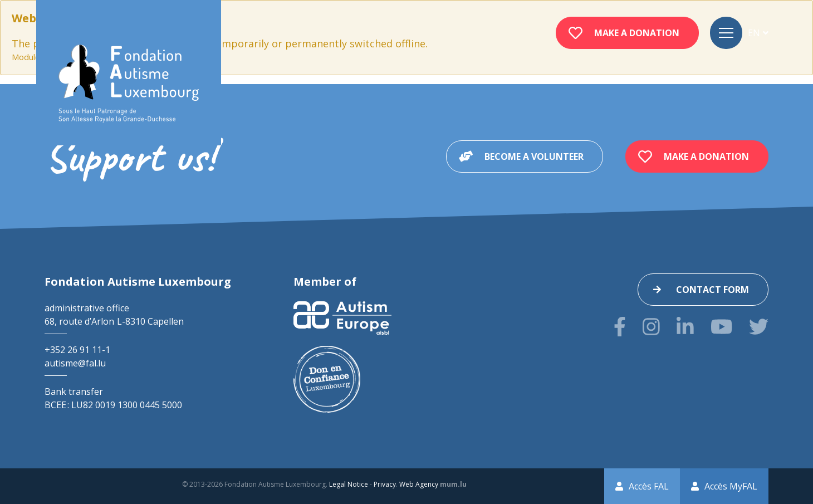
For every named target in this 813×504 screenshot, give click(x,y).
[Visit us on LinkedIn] (685, 327)
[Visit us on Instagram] (651, 327)
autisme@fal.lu (75, 363)
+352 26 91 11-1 (77, 350)
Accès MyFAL (731, 486)
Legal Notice (349, 484)
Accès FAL (649, 486)
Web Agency (419, 484)
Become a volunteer (534, 156)
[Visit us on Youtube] (721, 327)
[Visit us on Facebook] (620, 327)
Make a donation (637, 33)
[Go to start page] (129, 84)
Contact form (712, 290)
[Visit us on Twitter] (759, 327)
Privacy (385, 484)
